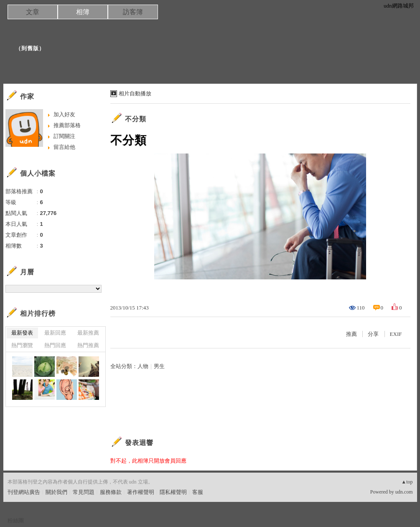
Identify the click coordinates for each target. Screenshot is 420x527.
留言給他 (64, 147)
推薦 (351, 334)
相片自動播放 (135, 93)
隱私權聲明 (173, 492)
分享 (373, 334)
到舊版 (30, 48)
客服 (198, 492)
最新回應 (55, 333)
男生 (159, 366)
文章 (33, 12)
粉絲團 (16, 521)
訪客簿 (133, 12)
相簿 (83, 12)
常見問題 (84, 492)
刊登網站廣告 (24, 492)
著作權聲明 (141, 492)
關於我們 (56, 492)
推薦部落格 (67, 125)
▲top (407, 482)
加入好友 (64, 114)
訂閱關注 (64, 136)
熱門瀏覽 (22, 345)
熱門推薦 (88, 345)
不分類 (136, 119)
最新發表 (22, 333)
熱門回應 (55, 345)
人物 (143, 366)
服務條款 (111, 492)
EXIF (396, 334)
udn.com (404, 492)
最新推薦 (88, 333)
